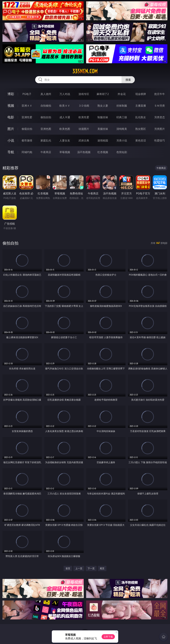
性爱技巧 (160, 140)
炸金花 (122, 94)
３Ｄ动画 (84, 106)
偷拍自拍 (46, 117)
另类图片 (160, 129)
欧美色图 (65, 129)
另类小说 (122, 140)
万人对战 (65, 94)
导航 (11, 152)
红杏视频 (103, 152)
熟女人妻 (103, 106)
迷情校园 (103, 140)
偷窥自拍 (27, 129)
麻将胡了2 (103, 94)
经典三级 (122, 117)
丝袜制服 (122, 106)
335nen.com (85, 71)
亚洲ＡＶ (27, 106)
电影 (11, 117)
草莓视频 (65, 152)
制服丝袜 (103, 117)
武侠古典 (84, 140)
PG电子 (27, 94)
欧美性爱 (84, 117)
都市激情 (27, 140)
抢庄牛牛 (160, 94)
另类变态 (160, 117)
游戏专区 (84, 94)
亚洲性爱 (27, 117)
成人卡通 (65, 117)
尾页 (102, 568)
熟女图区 (141, 129)
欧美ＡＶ (65, 106)
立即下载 (108, 637)
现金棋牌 (141, 94)
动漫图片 (84, 129)
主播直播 (141, 106)
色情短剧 (122, 152)
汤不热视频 (84, 152)
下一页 (91, 568)
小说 (11, 140)
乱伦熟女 (141, 117)
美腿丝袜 (103, 129)
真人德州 (46, 94)
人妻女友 (65, 140)
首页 (68, 568)
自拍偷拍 (46, 106)
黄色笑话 (141, 140)
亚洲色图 (46, 129)
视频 (11, 106)
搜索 (128, 80)
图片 (11, 129)
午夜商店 (46, 152)
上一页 (79, 568)
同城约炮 (27, 152)
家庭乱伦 (46, 140)
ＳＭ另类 (160, 106)
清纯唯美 (122, 129)
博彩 (11, 94)
